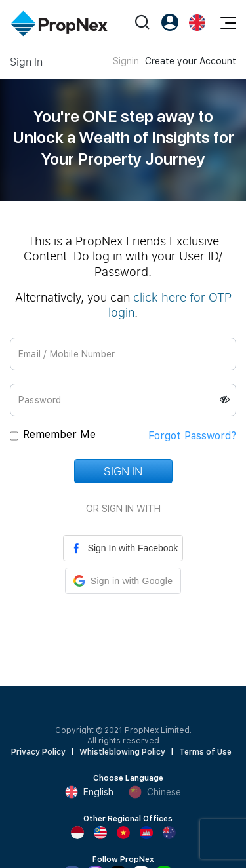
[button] (123, 581)
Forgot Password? (192, 436)
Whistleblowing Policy (122, 752)
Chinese (155, 792)
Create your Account (191, 61)
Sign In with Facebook (123, 548)
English (89, 792)
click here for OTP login (170, 305)
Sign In (123, 471)
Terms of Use (205, 752)
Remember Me (59, 434)
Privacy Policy (38, 752)
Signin (126, 61)
